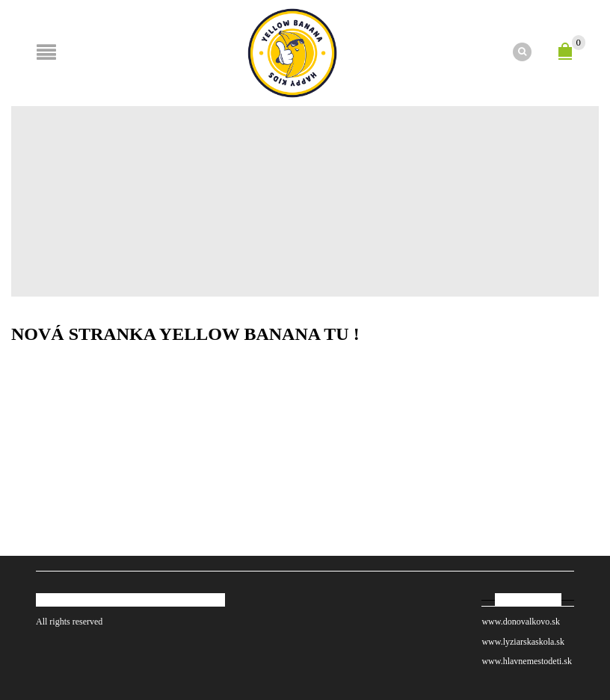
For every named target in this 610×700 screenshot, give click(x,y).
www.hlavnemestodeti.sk (528, 661)
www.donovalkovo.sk (521, 622)
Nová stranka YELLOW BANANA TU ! (185, 334)
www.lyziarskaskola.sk (523, 642)
